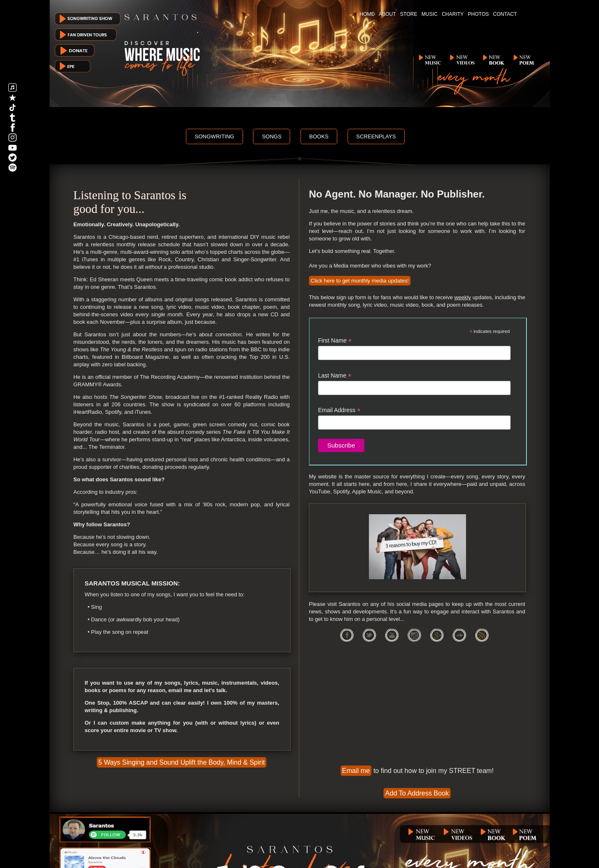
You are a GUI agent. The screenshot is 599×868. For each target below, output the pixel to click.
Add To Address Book (417, 793)
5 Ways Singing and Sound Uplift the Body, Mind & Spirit (182, 762)
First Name (335, 341)
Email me (356, 771)
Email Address (339, 410)
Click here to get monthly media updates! (360, 281)
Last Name (335, 376)
